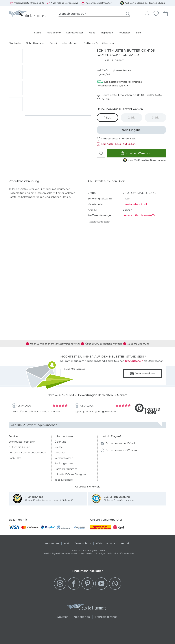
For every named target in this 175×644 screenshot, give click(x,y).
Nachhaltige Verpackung (63, 3)
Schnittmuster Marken (64, 43)
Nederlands (82, 616)
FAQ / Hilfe (15, 458)
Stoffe (38, 33)
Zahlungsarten (64, 463)
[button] (101, 153)
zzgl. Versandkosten (121, 70)
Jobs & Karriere (64, 480)
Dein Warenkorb (165, 13)
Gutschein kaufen (20, 447)
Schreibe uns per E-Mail (118, 443)
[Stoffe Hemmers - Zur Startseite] (87, 607)
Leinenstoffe (131, 215)
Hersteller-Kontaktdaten (99, 222)
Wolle (92, 33)
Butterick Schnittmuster (99, 43)
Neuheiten (124, 33)
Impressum (52, 543)
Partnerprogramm (66, 469)
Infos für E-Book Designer (70, 474)
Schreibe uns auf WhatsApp (120, 450)
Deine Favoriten (156, 13)
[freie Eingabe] (131, 130)
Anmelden (147, 13)
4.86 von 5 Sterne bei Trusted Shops (142, 3)
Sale (138, 33)
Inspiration (107, 33)
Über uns (60, 442)
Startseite (15, 43)
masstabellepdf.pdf (135, 204)
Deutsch (62, 616)
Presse (59, 447)
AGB (67, 543)
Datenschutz (83, 543)
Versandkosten (64, 458)
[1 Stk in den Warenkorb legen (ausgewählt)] (107, 118)
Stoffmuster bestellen (22, 442)
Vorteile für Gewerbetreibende (27, 453)
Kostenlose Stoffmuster (97, 3)
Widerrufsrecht (106, 543)
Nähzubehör (54, 33)
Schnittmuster (75, 33)
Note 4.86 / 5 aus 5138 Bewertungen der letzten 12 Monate (87, 395)
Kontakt (126, 543)
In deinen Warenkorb (136, 153)
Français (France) (107, 616)
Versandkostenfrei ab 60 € (27, 3)
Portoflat (60, 453)
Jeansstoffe (148, 215)
